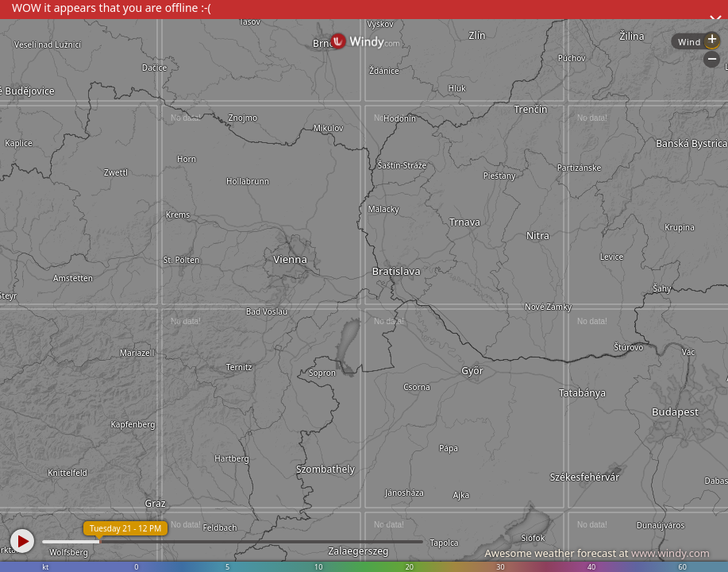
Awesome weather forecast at (597, 553)
